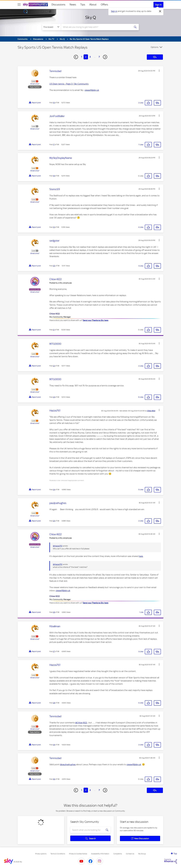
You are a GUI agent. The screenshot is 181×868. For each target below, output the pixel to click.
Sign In (158, 5)
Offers (104, 5)
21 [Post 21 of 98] (54, 330)
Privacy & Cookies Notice (78, 854)
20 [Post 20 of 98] (54, 266)
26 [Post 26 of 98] (54, 612)
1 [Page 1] (82, 57)
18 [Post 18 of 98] (54, 176)
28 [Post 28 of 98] (54, 703)
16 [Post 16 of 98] (54, 103)
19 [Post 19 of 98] (54, 227)
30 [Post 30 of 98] (54, 779)
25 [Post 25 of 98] (54, 521)
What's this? (35, 84)
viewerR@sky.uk (92, 90)
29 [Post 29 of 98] (54, 745)
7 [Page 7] (99, 57)
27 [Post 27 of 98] (54, 651)
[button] (159, 71)
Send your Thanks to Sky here (96, 320)
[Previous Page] (76, 57)
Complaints (118, 854)
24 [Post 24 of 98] (54, 490)
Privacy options (41, 854)
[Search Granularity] (52, 27)
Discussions (58, 5)
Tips (83, 5)
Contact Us (130, 854)
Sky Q (91, 17)
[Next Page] (105, 57)
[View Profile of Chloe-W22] (151, 411)
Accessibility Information (100, 854)
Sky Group (142, 854)
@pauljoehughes (68, 764)
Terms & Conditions (58, 854)
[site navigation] (19, 5)
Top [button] (175, 854)
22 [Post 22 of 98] (54, 366)
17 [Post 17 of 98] (54, 144)
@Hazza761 (58, 546)
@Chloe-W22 (81, 723)
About (93, 5)
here (141, 556)
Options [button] (155, 47)
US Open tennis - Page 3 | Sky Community (69, 84)
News (73, 5)
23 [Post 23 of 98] (54, 397)
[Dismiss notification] (160, 11)
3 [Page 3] (90, 57)
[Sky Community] (35, 5)
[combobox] (96, 27)
